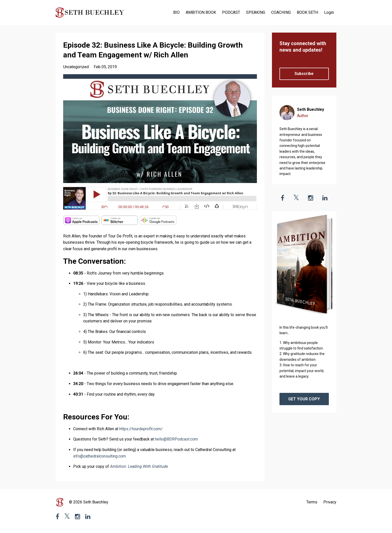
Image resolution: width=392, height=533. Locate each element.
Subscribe (304, 74)
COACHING (281, 12)
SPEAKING (256, 12)
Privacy (330, 502)
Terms (312, 502)
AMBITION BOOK (201, 12)
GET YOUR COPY (304, 399)
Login (329, 12)
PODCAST (231, 12)
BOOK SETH (307, 12)
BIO (176, 12)
